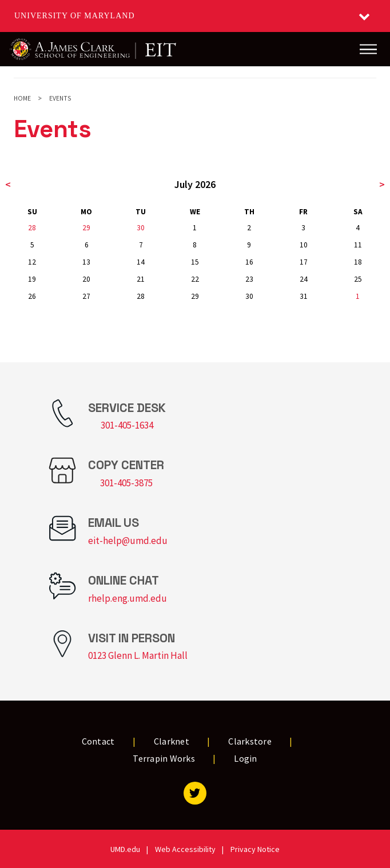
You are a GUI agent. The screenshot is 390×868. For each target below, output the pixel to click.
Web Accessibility (185, 849)
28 (32, 228)
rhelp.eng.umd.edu (128, 598)
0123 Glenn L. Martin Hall (138, 655)
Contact (98, 741)
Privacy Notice (255, 849)
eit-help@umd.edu (128, 541)
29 (86, 228)
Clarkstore (250, 741)
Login (245, 758)
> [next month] (382, 184)
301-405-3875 (126, 483)
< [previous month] (8, 184)
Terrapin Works (164, 758)
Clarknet (172, 741)
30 (141, 228)
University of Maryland (75, 16)
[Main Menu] (368, 49)
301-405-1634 (127, 425)
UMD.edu (125, 849)
